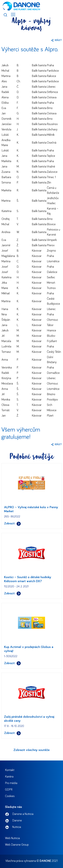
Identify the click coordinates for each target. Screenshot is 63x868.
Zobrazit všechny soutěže (32, 750)
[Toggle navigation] (13, 15)
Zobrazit (12, 524)
